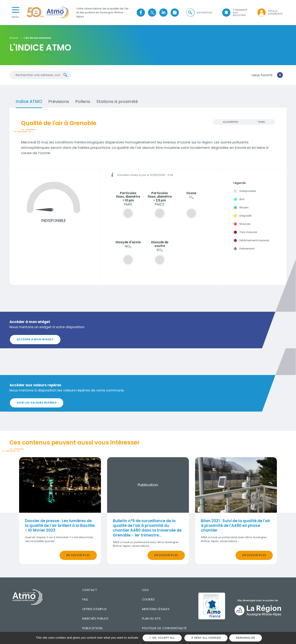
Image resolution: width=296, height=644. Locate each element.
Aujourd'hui (231, 122)
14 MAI (261, 122)
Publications (92, 628)
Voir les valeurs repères (37, 403)
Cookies (148, 599)
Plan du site (151, 619)
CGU (145, 590)
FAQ (85, 599)
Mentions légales (156, 609)
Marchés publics (95, 619)
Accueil (14, 38)
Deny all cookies (206, 638)
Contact (90, 590)
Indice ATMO (29, 101)
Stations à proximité (117, 101)
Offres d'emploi (94, 609)
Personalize (246, 638)
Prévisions (59, 101)
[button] (199, 12)
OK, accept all (162, 638)
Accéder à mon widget (35, 339)
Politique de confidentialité (164, 628)
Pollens (83, 101)
